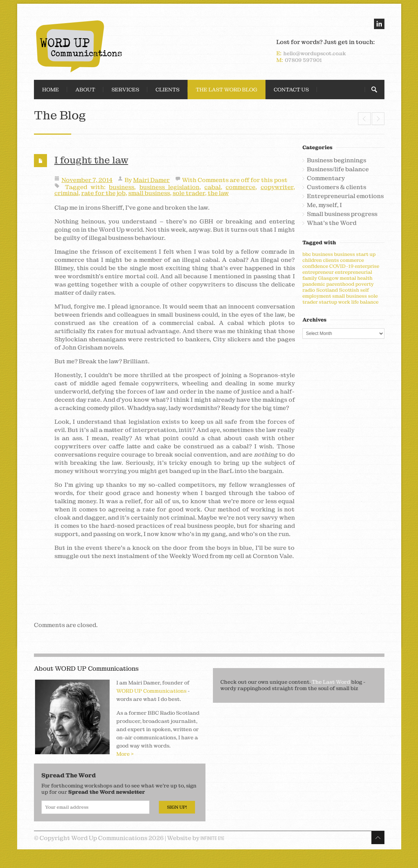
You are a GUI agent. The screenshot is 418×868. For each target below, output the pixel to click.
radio (309, 290)
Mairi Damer (151, 180)
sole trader (189, 193)
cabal (213, 187)
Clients (167, 90)
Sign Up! (177, 807)
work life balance (358, 302)
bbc (307, 254)
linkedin (379, 24)
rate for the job (103, 193)
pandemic (314, 284)
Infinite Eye (212, 838)
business (122, 187)
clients (331, 260)
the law (218, 193)
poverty (364, 284)
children (312, 260)
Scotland (327, 290)
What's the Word (332, 223)
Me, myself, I (324, 205)
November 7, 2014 (87, 180)
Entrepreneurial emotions (345, 196)
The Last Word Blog (227, 90)
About (85, 90)
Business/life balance (338, 169)
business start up (355, 254)
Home (51, 90)
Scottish (349, 290)
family (310, 278)
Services (125, 90)
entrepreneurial (353, 272)
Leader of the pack (364, 119)
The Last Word (331, 682)
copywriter (277, 187)
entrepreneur (318, 272)
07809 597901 (303, 60)
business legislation (169, 187)
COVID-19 (341, 266)
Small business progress (342, 214)
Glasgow (328, 278)
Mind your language (378, 119)
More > (125, 754)
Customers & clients (337, 187)
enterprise (367, 266)
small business (149, 193)
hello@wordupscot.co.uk (315, 53)
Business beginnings (337, 160)
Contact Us (291, 90)
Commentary (326, 178)
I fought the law (91, 160)
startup (328, 302)
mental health (356, 278)
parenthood (340, 284)
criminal (67, 193)
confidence (315, 266)
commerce (241, 187)
